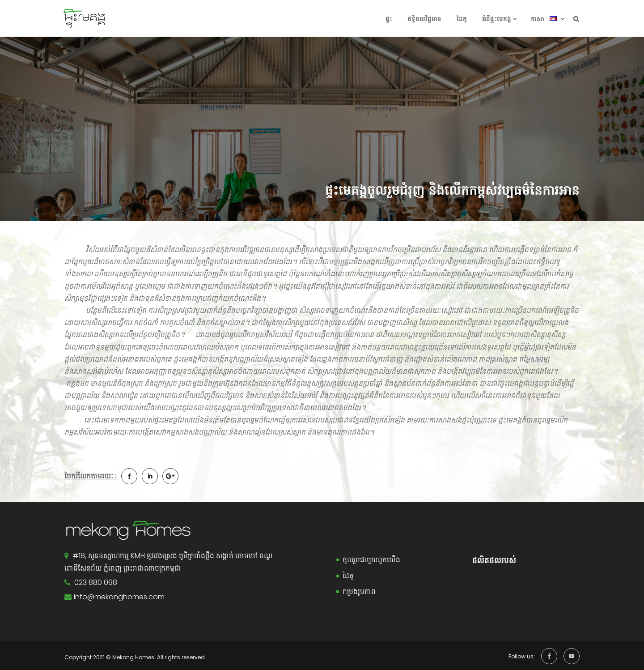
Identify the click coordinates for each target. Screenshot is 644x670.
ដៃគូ (462, 19)
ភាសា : (539, 19)
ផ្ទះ (389, 19)
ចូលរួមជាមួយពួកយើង (371, 560)
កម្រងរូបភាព (359, 591)
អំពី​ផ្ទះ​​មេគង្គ (497, 19)
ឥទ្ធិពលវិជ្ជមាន (424, 19)
